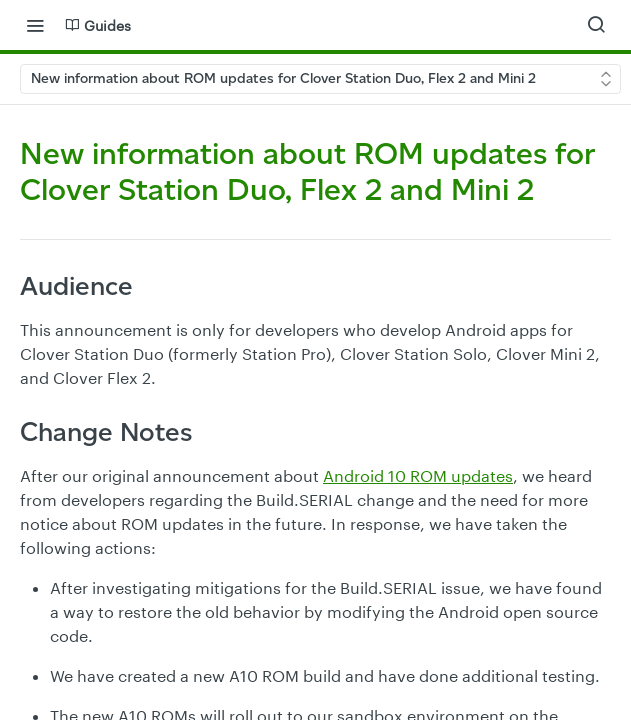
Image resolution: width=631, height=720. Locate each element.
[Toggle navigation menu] (35, 25)
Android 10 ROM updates (418, 475)
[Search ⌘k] (596, 25)
